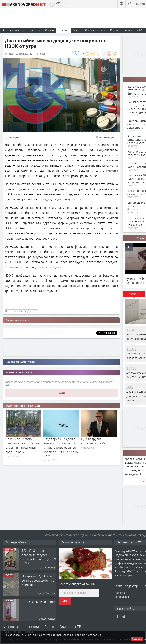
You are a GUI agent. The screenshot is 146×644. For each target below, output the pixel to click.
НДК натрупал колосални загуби (94, 441)
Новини (63, 30)
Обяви (65, 627)
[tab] (134, 295)
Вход (61, 393)
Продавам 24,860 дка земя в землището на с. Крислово (38, 580)
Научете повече (92, 635)
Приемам (137, 639)
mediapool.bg (28, 311)
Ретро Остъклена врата (38, 602)
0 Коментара (107, 137)
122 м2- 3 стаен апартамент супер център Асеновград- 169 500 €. (39, 557)
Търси (65, 601)
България (14, 137)
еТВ (78, 627)
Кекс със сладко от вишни (77, 584)
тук (7, 385)
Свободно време (95, 30)
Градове (128, 30)
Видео (49, 627)
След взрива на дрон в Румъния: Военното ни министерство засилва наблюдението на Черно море (61, 447)
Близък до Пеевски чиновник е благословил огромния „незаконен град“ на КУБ (23, 445)
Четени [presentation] (134, 294)
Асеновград (12, 627)
